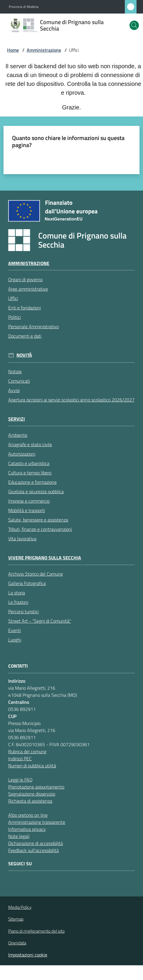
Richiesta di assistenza (30, 801)
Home (13, 50)
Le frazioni (18, 602)
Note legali (19, 836)
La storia (17, 593)
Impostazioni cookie (28, 955)
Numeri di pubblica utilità (32, 766)
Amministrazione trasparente (37, 822)
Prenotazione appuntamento (36, 787)
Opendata (17, 943)
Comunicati (19, 381)
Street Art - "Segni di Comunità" (40, 621)
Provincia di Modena (24, 7)
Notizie (15, 371)
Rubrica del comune (27, 751)
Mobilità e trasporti (27, 510)
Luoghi (15, 640)
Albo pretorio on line (28, 815)
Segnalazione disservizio (32, 794)
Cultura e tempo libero (30, 473)
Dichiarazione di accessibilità (36, 843)
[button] (134, 25)
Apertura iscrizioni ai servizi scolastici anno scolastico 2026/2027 (71, 400)
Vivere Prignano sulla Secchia (45, 558)
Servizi (17, 419)
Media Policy (20, 907)
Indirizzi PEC (20, 759)
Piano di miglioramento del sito (36, 931)
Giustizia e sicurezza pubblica (36, 491)
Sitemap (16, 919)
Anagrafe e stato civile (30, 444)
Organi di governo (25, 279)
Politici (15, 317)
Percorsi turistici (23, 611)
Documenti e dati (25, 336)
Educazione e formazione (32, 482)
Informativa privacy (27, 829)
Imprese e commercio (29, 501)
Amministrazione (44, 50)
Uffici (13, 298)
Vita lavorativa (22, 539)
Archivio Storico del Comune (36, 574)
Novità (24, 355)
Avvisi (14, 390)
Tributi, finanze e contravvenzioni (40, 529)
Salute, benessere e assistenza (38, 520)
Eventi (15, 630)
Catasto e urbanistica (29, 463)
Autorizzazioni (22, 454)
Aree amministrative (28, 289)
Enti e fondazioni (25, 308)
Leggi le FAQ (20, 780)
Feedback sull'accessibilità (33, 850)
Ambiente (18, 435)
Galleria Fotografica (27, 583)
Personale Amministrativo (33, 326)
